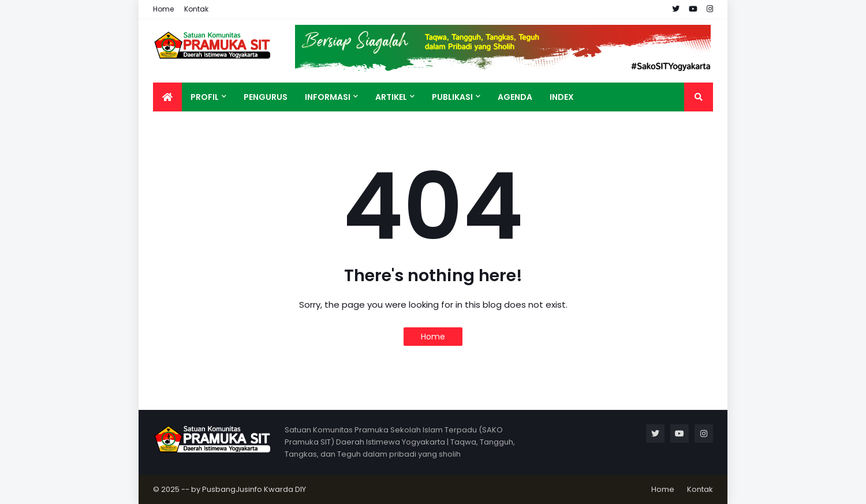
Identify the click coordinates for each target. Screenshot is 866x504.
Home (163, 9)
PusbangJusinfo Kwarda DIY (254, 489)
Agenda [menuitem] (515, 97)
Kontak (196, 9)
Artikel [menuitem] (391, 97)
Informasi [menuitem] (328, 97)
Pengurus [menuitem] (266, 97)
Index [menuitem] (562, 97)
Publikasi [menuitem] (452, 97)
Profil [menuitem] (205, 97)
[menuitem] (167, 97)
